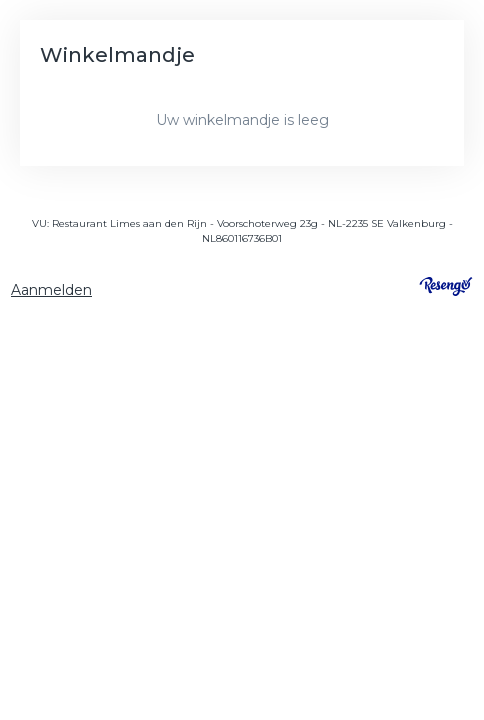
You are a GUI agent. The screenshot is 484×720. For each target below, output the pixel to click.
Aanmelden (51, 290)
